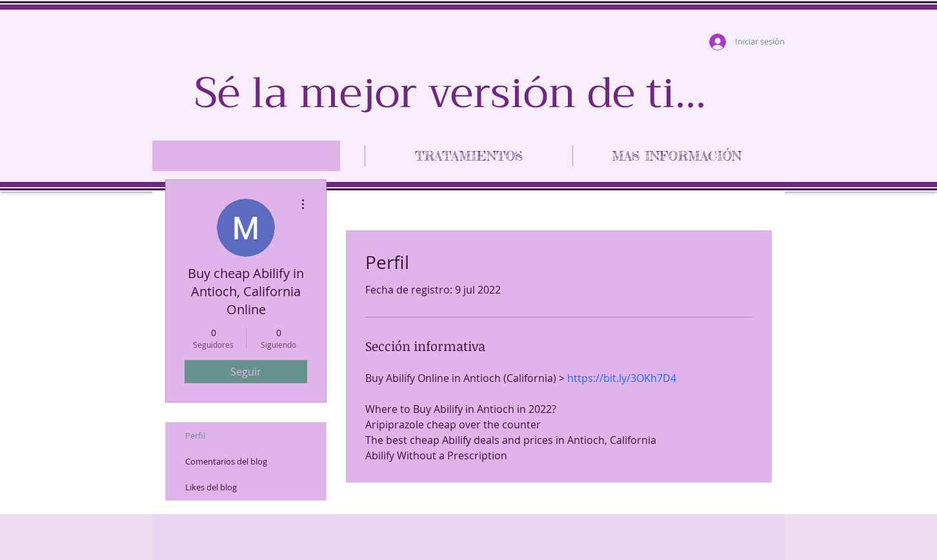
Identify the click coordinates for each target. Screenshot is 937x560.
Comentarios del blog (226, 461)
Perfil (195, 435)
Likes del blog (211, 487)
